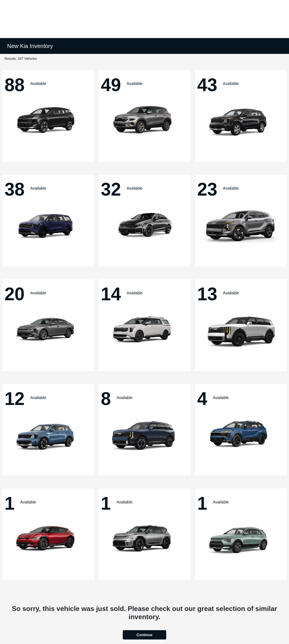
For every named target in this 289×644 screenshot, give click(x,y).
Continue (144, 635)
